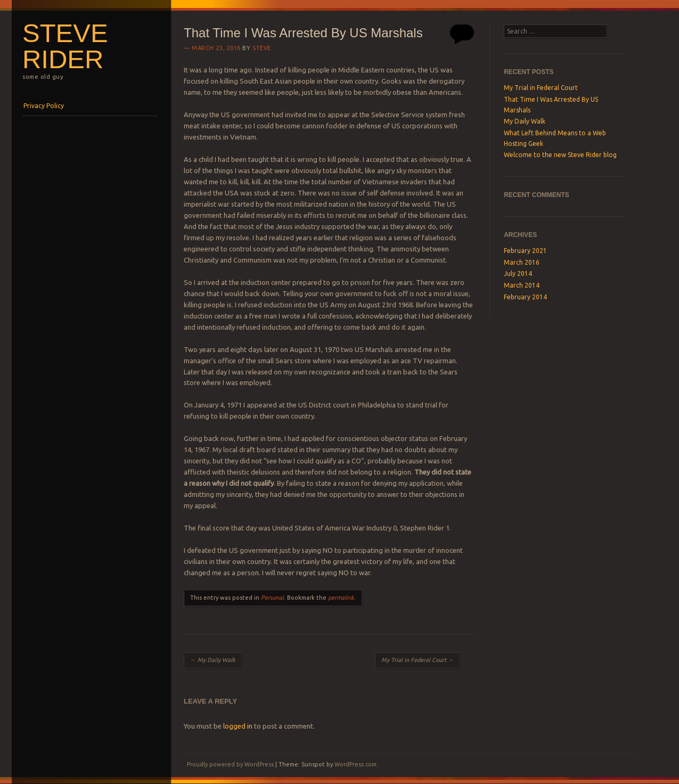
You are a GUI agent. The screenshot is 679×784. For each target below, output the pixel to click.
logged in (238, 726)
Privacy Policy (44, 106)
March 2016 (522, 262)
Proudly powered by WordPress (230, 764)
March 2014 (522, 285)
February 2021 (525, 251)
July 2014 (518, 273)
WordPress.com (355, 764)
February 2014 (525, 297)
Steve (262, 48)
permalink (341, 598)
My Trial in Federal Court (418, 660)
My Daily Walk (213, 660)
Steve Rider (65, 46)
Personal (272, 598)
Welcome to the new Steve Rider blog (560, 155)
